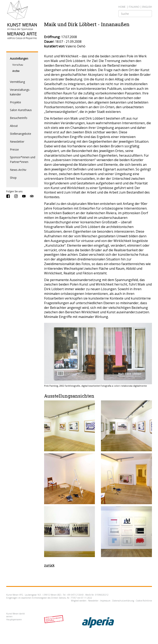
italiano (134, 7)
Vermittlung (17, 82)
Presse (14, 149)
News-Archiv (18, 170)
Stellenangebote (21, 134)
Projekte (15, 102)
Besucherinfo (19, 118)
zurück (49, 565)
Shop (13, 178)
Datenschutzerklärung (123, 601)
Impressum (105, 601)
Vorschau (18, 65)
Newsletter (17, 142)
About (14, 126)
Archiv (16, 71)
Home (122, 7)
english (147, 7)
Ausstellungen (19, 58)
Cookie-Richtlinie (144, 601)
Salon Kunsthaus (21, 110)
